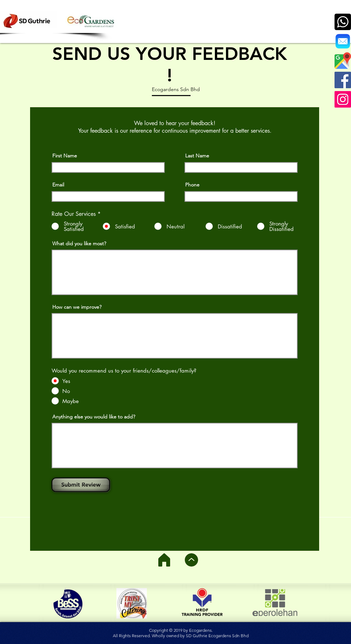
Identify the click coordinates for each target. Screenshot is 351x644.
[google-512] (343, 61)
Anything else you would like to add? (94, 417)
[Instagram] (343, 99)
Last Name (197, 156)
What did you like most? (79, 243)
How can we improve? (77, 307)
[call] (343, 22)
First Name (65, 156)
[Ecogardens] (343, 41)
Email (58, 185)
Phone (192, 185)
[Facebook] (343, 80)
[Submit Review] (81, 485)
